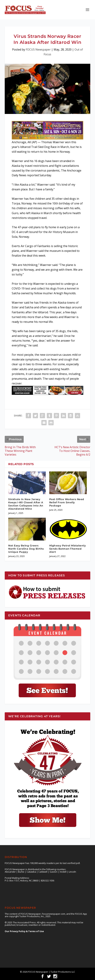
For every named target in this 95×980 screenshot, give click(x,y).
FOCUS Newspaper (38, 49)
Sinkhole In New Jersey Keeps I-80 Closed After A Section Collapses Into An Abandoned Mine (26, 504)
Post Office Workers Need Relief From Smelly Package (67, 502)
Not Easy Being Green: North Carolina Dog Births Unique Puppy (26, 549)
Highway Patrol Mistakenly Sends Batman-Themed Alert (68, 549)
